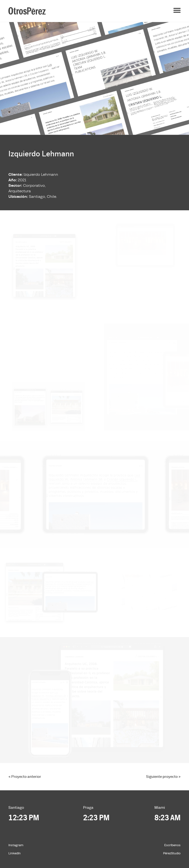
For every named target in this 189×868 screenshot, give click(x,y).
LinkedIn (15, 853)
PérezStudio (172, 853)
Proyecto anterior (25, 777)
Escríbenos (172, 845)
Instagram (16, 845)
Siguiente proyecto (163, 777)
